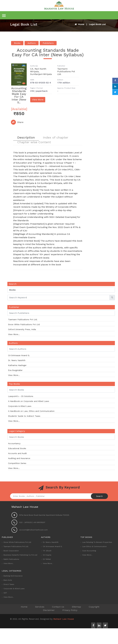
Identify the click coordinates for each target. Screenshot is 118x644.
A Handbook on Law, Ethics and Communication (31, 411)
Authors (32, 43)
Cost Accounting (89, 551)
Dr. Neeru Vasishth (17, 361)
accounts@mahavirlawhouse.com (33, 530)
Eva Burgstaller (15, 370)
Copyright (94, 607)
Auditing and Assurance (19, 459)
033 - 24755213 (26, 523)
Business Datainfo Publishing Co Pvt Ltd (20, 555)
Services (40, 607)
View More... (14, 335)
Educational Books (17, 449)
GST (5, 593)
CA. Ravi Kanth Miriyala (38, 70)
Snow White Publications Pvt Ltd (24, 325)
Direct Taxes (9, 585)
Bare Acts (8, 580)
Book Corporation (11, 551)
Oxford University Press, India (22, 330)
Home (79, 24)
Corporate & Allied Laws (20, 406)
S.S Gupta (47, 555)
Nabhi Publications (11, 559)
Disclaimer (49, 610)
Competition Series (17, 463)
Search (99, 496)
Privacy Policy (70, 610)
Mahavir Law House (64, 619)
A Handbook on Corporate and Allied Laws (29, 401)
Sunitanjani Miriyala (41, 74)
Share (17, 122)
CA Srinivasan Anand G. (19, 356)
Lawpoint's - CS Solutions (21, 396)
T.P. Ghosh (47, 551)
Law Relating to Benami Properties (97, 543)
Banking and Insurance (13, 576)
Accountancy (14, 444)
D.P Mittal (47, 559)
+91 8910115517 (39, 523)
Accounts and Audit (17, 454)
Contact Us (58, 607)
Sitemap (76, 607)
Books (17, 43)
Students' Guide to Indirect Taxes (24, 416)
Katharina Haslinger (17, 366)
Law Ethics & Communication (94, 547)
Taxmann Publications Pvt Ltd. (66, 71)
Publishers (48, 43)
